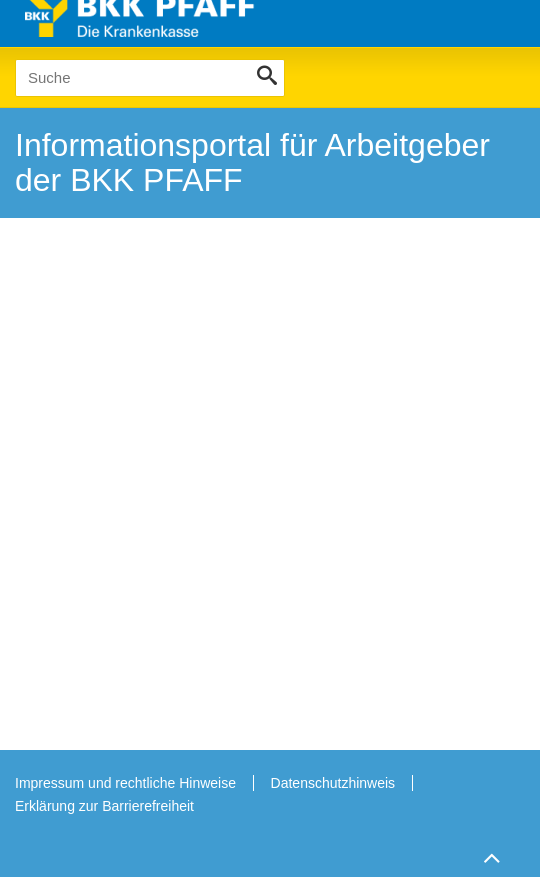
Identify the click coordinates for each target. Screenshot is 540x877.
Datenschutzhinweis (333, 783)
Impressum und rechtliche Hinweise (125, 783)
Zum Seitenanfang (489, 858)
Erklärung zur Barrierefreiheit (104, 806)
